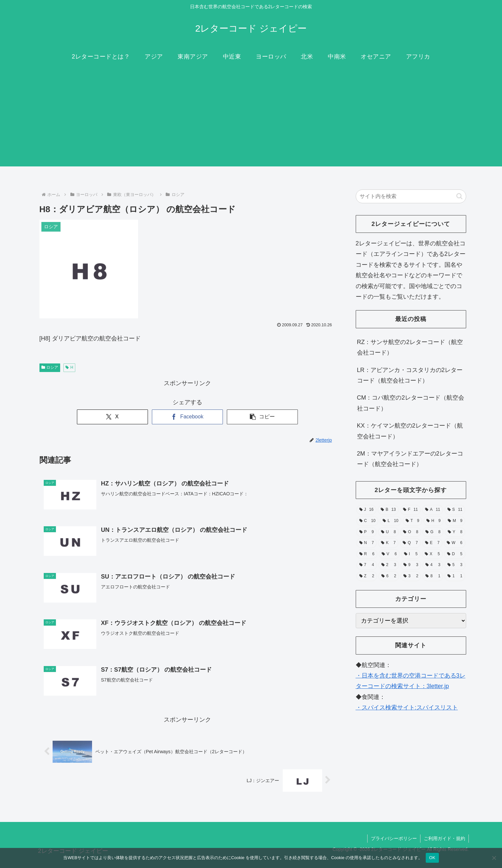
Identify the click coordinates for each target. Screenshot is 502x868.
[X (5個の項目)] (432, 554)
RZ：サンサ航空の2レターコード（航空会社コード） (410, 347)
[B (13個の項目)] (388, 510)
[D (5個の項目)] (455, 554)
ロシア (50, 367)
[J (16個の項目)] (367, 510)
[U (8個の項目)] (388, 532)
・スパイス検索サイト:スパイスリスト (407, 707)
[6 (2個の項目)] (389, 576)
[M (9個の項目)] (455, 521)
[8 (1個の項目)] (433, 576)
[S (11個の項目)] (455, 510)
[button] (262, 417)
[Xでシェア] (112, 417)
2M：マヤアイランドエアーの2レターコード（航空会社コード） (410, 459)
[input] (411, 196)
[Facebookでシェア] (187, 417)
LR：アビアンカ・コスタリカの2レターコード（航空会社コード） (410, 375)
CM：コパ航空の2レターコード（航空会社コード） (411, 403)
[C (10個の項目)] (368, 521)
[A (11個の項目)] (433, 510)
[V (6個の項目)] (389, 554)
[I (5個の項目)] (411, 554)
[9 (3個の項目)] (411, 565)
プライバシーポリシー (394, 838)
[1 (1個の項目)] (455, 576)
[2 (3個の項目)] (389, 565)
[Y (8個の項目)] (455, 532)
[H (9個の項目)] (433, 521)
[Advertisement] (251, 120)
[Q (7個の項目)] (410, 543)
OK (432, 858)
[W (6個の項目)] (454, 543)
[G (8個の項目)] (433, 532)
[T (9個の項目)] (413, 521)
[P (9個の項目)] (367, 532)
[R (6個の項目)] (367, 554)
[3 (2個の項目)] (411, 576)
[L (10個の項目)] (391, 521)
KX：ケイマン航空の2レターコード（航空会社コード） (410, 431)
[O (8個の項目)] (411, 532)
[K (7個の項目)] (388, 543)
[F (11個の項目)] (410, 510)
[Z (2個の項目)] (367, 576)
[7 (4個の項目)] (367, 565)
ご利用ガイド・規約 (444, 838)
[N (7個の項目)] (367, 543)
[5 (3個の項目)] (455, 565)
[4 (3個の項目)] (433, 565)
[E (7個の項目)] (432, 543)
